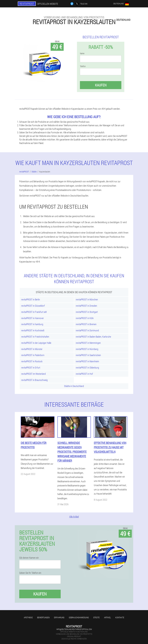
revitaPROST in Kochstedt (33, 330)
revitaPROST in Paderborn (33, 355)
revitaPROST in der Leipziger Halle (36, 343)
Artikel (107, 617)
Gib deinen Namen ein (29, 558)
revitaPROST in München (87, 299)
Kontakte (120, 617)
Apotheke (28, 617)
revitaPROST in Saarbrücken (88, 355)
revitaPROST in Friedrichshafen (35, 337)
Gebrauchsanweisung (79, 617)
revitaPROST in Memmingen (88, 343)
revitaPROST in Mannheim (87, 361)
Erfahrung (59, 617)
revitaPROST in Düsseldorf (33, 306)
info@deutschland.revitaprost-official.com (74, 629)
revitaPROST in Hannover (32, 318)
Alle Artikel (74, 517)
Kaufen (101, 85)
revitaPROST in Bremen (86, 324)
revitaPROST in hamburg (32, 324)
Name (82, 53)
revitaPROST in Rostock (32, 361)
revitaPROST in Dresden (86, 306)
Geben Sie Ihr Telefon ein (30, 573)
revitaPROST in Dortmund (87, 330)
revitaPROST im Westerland (33, 374)
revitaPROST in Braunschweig (34, 380)
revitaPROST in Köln (85, 318)
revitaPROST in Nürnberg (87, 349)
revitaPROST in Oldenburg (87, 368)
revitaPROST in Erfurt (31, 368)
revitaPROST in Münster (32, 349)
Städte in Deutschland (74, 386)
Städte (96, 617)
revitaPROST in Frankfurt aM (34, 312)
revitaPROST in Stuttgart (87, 312)
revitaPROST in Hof (84, 374)
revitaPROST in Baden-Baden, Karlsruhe (93, 337)
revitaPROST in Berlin (31, 299)
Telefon (83, 66)
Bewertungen (43, 617)
